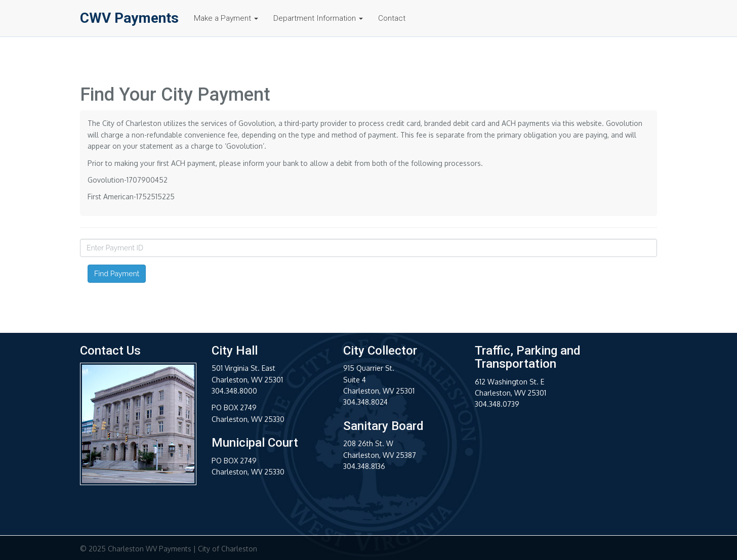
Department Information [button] (318, 18)
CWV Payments (129, 17)
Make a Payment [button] (226, 18)
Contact (392, 18)
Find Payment (117, 274)
